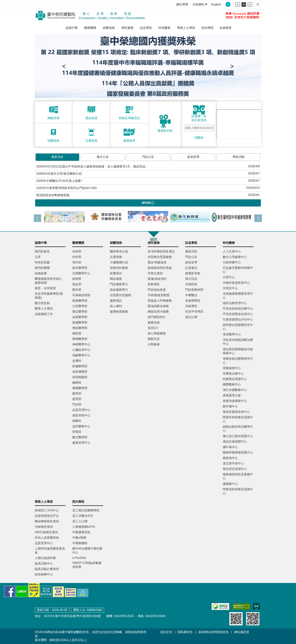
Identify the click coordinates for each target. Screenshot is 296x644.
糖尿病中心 (230, 458)
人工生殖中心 (232, 251)
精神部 (77, 279)
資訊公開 (191, 317)
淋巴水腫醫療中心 (235, 390)
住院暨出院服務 (120, 295)
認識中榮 (72, 28)
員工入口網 (80, 521)
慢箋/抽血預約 (157, 279)
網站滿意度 (242, 632)
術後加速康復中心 (235, 401)
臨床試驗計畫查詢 (47, 569)
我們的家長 (42, 251)
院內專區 (208, 28)
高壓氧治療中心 (233, 374)
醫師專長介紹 (119, 251)
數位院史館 (42, 303)
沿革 (38, 257)
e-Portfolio (79, 558)
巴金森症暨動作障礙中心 (238, 270)
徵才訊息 (191, 279)
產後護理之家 (232, 395)
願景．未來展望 (45, 288)
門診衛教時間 (194, 290)
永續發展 (225, 28)
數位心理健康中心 (235, 257)
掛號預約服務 (119, 268)
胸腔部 (77, 333)
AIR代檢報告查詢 (46, 532)
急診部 (77, 284)
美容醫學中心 (232, 334)
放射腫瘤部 (80, 372)
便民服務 (127, 28)
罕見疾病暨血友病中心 (238, 314)
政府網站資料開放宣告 (214, 632)
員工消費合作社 (83, 516)
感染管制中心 (81, 415)
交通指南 (116, 257)
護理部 (77, 399)
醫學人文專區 (44, 309)
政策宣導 (193, 157)
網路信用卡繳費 (158, 312)
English (216, 4)
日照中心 (229, 277)
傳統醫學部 (80, 328)
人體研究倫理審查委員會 (50, 551)
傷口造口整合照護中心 (238, 436)
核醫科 (77, 421)
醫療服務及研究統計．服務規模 (50, 281)
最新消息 (57, 157)
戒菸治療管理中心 (235, 303)
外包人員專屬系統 (47, 538)
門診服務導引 (119, 284)
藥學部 (77, 394)
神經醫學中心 (81, 344)
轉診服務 (116, 279)
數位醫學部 (80, 437)
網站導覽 (182, 4)
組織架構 (41, 273)
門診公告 (148, 157)
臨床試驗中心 (44, 563)
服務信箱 (154, 322)
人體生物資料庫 (45, 558)
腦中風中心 (230, 447)
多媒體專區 (193, 301)
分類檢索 (154, 344)
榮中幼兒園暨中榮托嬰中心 (87, 551)
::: (171, 4)
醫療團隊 (90, 28)
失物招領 (191, 284)
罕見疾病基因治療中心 (238, 309)
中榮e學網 (79, 538)
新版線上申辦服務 (160, 301)
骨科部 (77, 262)
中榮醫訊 (191, 295)
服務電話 (116, 301)
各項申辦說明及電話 (161, 251)
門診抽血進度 (157, 290)
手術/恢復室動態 (159, 295)
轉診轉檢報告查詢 (47, 521)
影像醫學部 (80, 366)
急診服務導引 (119, 290)
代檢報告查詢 (44, 527)
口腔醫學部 (80, 306)
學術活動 (239, 157)
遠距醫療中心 (81, 426)
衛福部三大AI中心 (47, 510)
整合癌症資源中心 (235, 469)
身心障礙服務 (157, 333)
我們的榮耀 (42, 268)
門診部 (77, 404)
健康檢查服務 (119, 312)
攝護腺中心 (230, 484)
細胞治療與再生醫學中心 (238, 429)
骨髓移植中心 (232, 368)
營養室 (77, 432)
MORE (148, 203)
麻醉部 (77, 383)
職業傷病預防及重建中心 (238, 476)
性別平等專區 (194, 312)
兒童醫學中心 (81, 273)
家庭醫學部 (80, 301)
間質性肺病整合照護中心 (238, 419)
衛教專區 (154, 284)
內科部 (77, 251)
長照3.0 (153, 328)
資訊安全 (166, 632)
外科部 (77, 257)
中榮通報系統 (81, 532)
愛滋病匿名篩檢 (158, 306)
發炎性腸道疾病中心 (236, 412)
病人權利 (116, 306)
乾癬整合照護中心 (235, 379)
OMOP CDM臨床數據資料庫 (87, 565)
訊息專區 (146, 28)
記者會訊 (191, 268)
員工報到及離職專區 (86, 510)
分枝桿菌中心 (232, 262)
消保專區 (191, 306)
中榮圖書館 (80, 543)
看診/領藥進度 (157, 262)
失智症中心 (230, 288)
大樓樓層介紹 (119, 262)
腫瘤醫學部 (80, 388)
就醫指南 (109, 28)
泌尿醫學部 (80, 317)
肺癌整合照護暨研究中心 (238, 327)
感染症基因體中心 (235, 442)
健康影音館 (193, 273)
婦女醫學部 (80, 268)
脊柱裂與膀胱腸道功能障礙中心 (238, 351)
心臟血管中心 (81, 350)
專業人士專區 (186, 28)
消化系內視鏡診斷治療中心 (238, 342)
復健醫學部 (80, 322)
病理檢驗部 (80, 377)
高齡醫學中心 (81, 355)
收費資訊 (116, 273)
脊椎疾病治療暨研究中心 (238, 361)
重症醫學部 (80, 312)
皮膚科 (77, 361)
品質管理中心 (81, 410)
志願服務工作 (44, 314)
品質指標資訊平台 (47, 516)
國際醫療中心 (232, 384)
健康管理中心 (81, 443)
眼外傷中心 (230, 406)
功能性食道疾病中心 (236, 283)
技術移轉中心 (44, 574)
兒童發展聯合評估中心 (238, 319)
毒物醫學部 (80, 339)
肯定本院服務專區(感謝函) (49, 296)
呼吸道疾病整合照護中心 (238, 491)
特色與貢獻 (42, 262)
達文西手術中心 (233, 463)
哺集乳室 (154, 339)
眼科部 (77, 290)
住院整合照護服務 (160, 257)
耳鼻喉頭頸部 (81, 295)
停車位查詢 (155, 273)
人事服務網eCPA (84, 527)
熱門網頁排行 (157, 317)
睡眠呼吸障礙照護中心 (238, 452)
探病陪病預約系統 (160, 268)
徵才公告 (103, 157)
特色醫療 (164, 28)
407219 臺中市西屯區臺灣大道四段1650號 (72, 616)
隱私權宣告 (185, 632)
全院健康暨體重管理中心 (238, 296)
